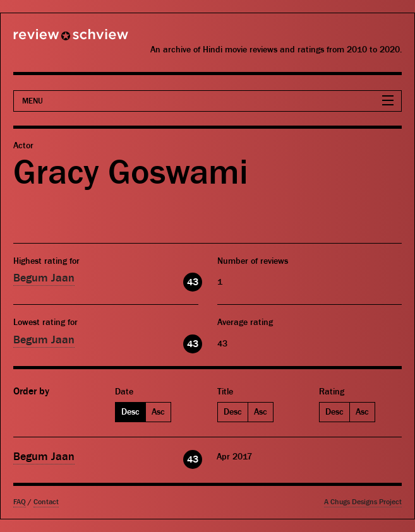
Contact (46, 502)
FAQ (20, 502)
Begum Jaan (44, 278)
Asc (158, 412)
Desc (130, 412)
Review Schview (49, 40)
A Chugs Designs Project (363, 502)
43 (193, 282)
